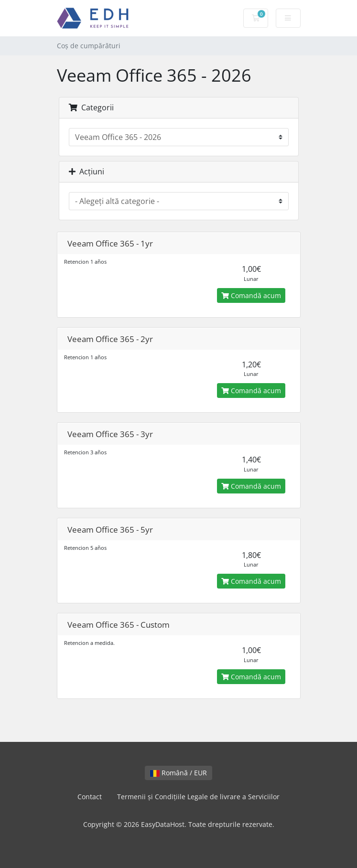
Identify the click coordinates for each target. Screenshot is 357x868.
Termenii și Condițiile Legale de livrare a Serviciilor (198, 797)
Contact (90, 797)
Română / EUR (178, 773)
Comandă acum (251, 295)
